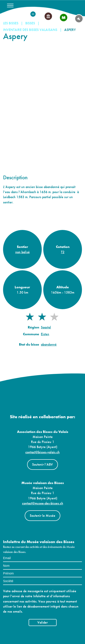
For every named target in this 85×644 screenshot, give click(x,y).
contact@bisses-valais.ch (42, 452)
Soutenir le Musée (42, 516)
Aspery (70, 30)
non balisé (23, 252)
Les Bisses (11, 23)
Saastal (46, 327)
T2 (63, 252)
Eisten (45, 334)
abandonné (49, 344)
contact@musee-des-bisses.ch (43, 503)
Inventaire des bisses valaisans (30, 30)
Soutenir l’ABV (42, 464)
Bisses (30, 23)
